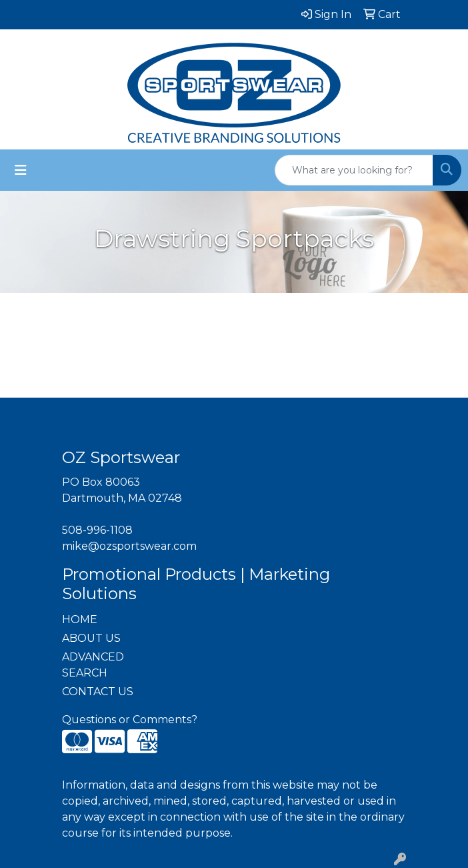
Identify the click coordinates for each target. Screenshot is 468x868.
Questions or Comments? (130, 720)
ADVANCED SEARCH (93, 665)
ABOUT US (91, 638)
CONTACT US (98, 692)
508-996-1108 (97, 530)
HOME (80, 619)
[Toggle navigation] (21, 170)
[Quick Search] (354, 170)
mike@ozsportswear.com (129, 546)
